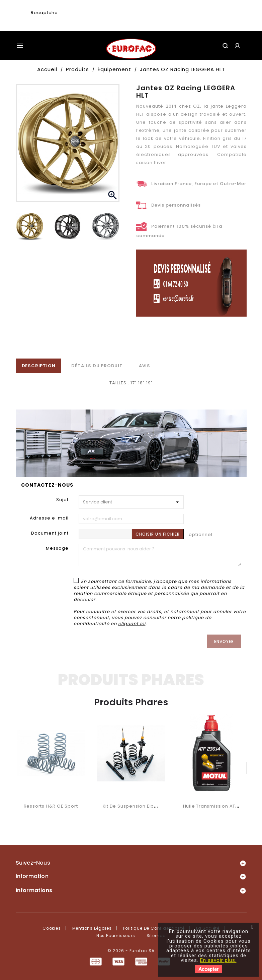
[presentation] (109, 19)
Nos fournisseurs (116, 936)
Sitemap (156, 936)
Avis (145, 366)
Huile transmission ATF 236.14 (219, 806)
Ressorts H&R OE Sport (51, 806)
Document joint (50, 533)
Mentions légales (92, 928)
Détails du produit (97, 366)
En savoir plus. (218, 960)
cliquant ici (132, 624)
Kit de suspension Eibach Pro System (147, 806)
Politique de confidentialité (154, 928)
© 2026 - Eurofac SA (131, 951)
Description (39, 366)
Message (57, 548)
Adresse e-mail (49, 518)
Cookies (52, 928)
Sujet (62, 500)
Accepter (208, 969)
